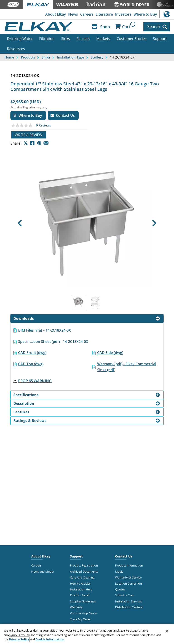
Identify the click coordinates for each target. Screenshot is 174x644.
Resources (16, 49)
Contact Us (124, 556)
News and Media (42, 571)
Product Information (129, 565)
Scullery (97, 57)
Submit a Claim (125, 595)
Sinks (66, 39)
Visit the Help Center (84, 613)
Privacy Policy (19, 639)
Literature (104, 14)
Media (119, 571)
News (73, 14)
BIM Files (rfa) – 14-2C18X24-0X (45, 330)
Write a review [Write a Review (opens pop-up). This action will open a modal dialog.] (29, 135)
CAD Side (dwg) (110, 353)
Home (9, 57)
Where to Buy (145, 14)
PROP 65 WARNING (35, 381)
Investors (123, 14)
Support (160, 39)
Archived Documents (84, 571)
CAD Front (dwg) (32, 353)
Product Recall (80, 595)
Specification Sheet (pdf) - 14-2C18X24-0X (53, 341)
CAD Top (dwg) (31, 364)
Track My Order (80, 619)
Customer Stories (132, 39)
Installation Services (128, 601)
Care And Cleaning (82, 577)
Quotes (120, 589)
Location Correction (128, 583)
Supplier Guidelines (83, 601)
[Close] (167, 631)
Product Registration (84, 565)
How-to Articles (80, 583)
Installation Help (81, 589)
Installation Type (71, 57)
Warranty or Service (128, 577)
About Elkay (56, 14)
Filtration (47, 39)
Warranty (76, 607)
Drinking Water (20, 39)
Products (28, 57)
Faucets (83, 39)
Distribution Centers (129, 607)
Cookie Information (50, 639)
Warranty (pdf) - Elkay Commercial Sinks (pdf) (127, 367)
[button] (20, 223)
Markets (103, 39)
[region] (87, 634)
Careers (87, 14)
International (167, 14)
